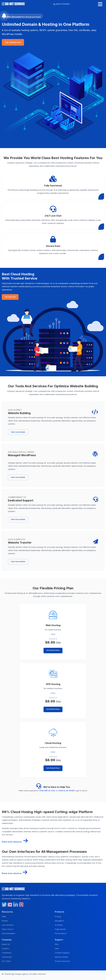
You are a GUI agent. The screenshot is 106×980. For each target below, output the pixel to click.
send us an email (66, 790)
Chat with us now (47, 790)
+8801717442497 (61, 4)
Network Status (62, 956)
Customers (7, 952)
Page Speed (60, 928)
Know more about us (14, 842)
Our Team (6, 961)
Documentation (9, 933)
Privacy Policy (26, 976)
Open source (8, 928)
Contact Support (62, 952)
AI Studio (59, 924)
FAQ (57, 944)
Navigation (60, 920)
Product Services (62, 961)
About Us (6, 944)
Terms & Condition (10, 976)
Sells (57, 948)
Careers (5, 948)
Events (5, 920)
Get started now (13, 42)
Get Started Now (53, 650)
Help (4, 916)
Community (7, 956)
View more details (18, 432)
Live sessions (8, 924)
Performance (61, 933)
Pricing (58, 916)
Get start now (10, 297)
